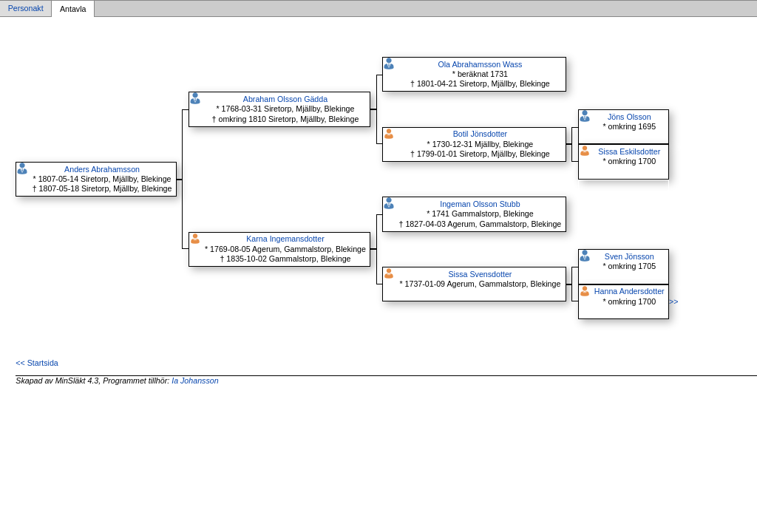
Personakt (26, 9)
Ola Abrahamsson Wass (480, 64)
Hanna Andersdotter (629, 291)
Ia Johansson (195, 381)
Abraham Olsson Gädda (285, 99)
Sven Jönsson (629, 256)
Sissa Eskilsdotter (629, 151)
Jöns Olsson (629, 117)
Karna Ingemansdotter (285, 239)
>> (673, 301)
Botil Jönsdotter (480, 134)
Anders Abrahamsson (102, 169)
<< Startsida (37, 363)
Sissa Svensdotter (480, 274)
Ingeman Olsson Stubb (480, 204)
